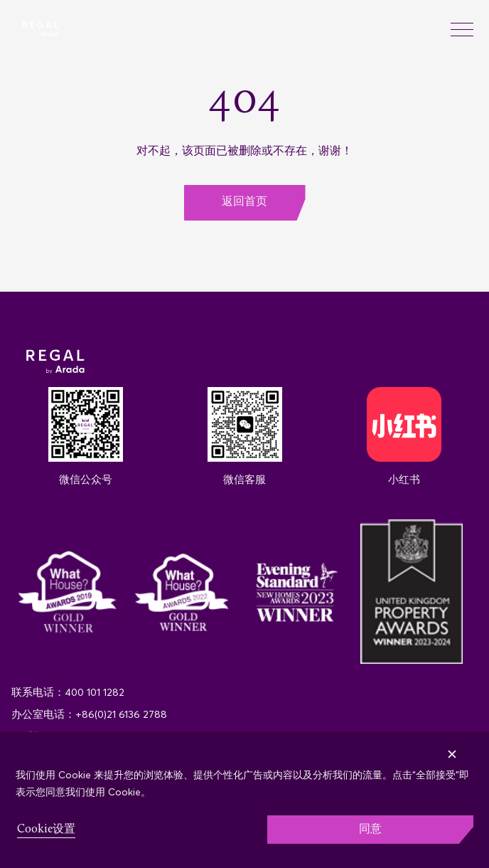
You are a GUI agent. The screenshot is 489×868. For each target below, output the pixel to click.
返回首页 (244, 202)
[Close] (474, 744)
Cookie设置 (46, 830)
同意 (370, 830)
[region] (244, 800)
